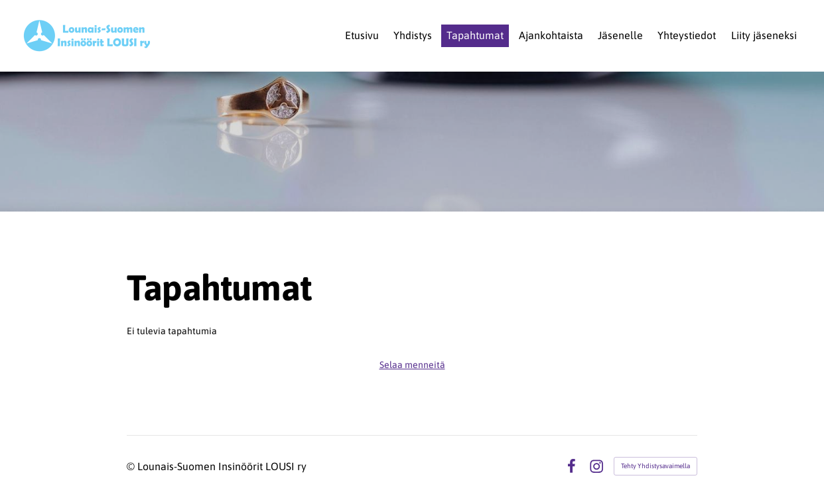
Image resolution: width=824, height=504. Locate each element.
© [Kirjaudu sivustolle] (132, 466)
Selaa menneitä (412, 365)
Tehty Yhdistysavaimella (655, 466)
